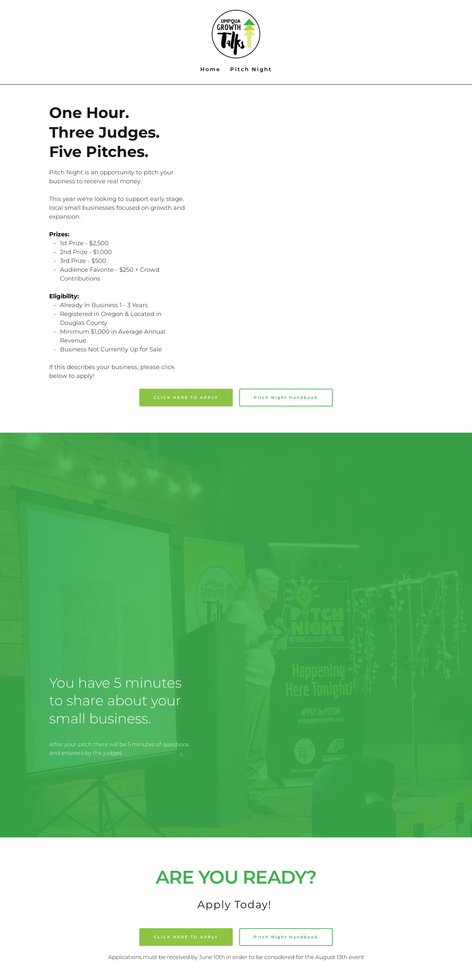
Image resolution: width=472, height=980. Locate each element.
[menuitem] (210, 70)
